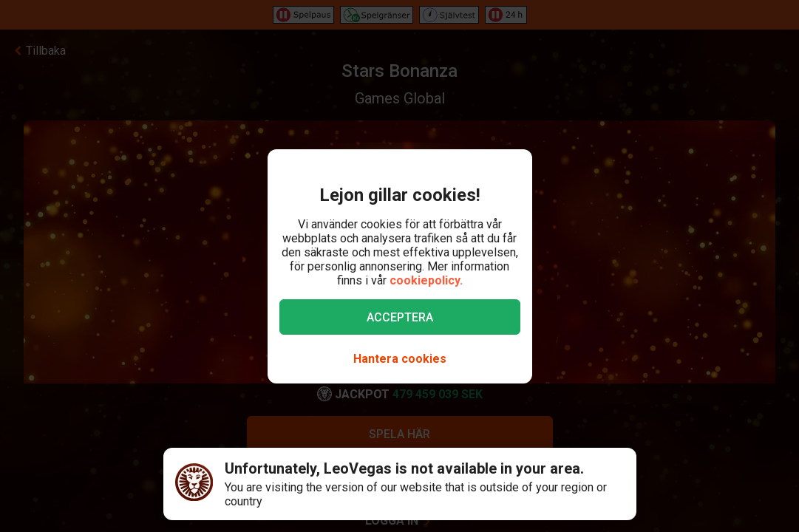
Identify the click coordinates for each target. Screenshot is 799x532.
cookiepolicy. (426, 280)
